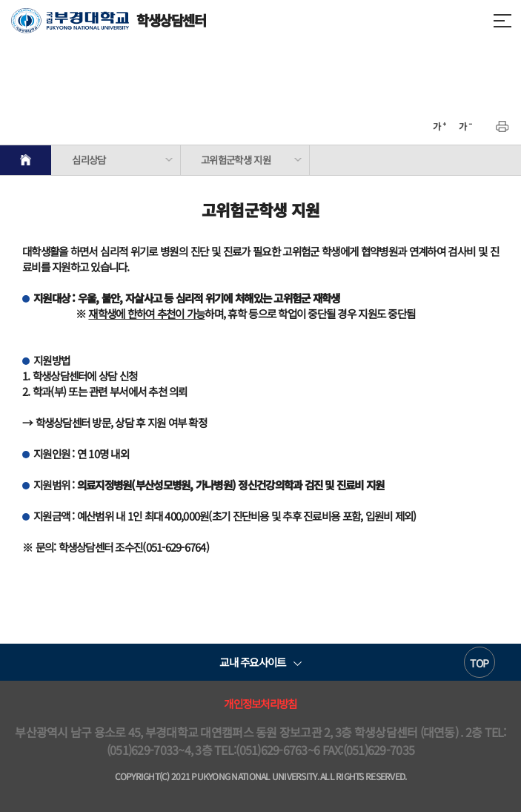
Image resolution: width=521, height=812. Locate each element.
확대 (439, 127)
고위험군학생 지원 (236, 160)
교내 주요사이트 (252, 662)
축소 (465, 127)
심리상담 (89, 160)
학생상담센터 (109, 20)
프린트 (502, 127)
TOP (479, 663)
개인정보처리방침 (260, 703)
